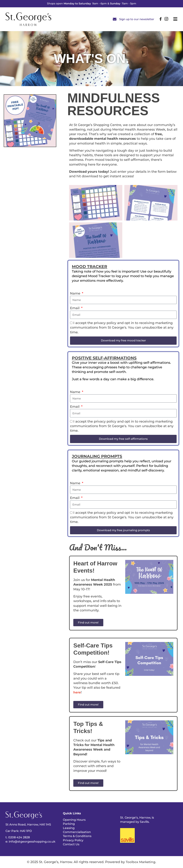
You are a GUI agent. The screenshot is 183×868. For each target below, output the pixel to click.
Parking (69, 824)
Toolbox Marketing (141, 862)
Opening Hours (74, 820)
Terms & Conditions (77, 836)
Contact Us (71, 844)
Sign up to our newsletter (137, 19)
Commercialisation (77, 832)
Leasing (69, 828)
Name (76, 293)
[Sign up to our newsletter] (115, 19)
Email (75, 308)
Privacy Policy (73, 840)
